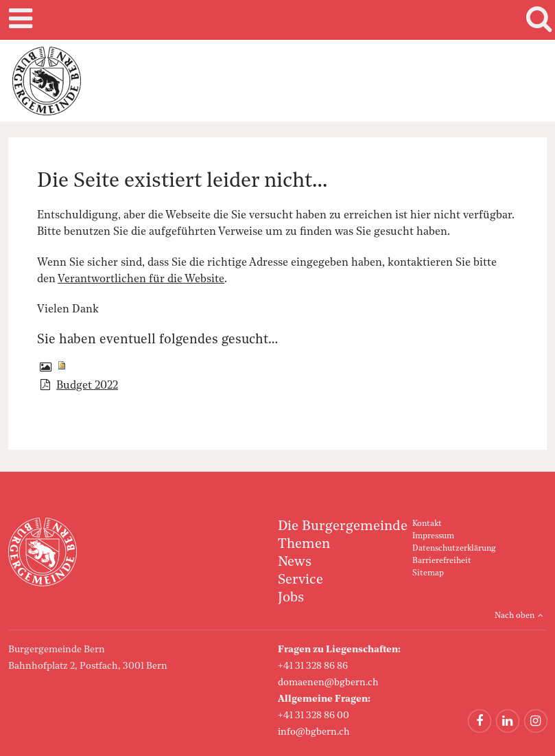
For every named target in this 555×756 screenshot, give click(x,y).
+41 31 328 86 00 (314, 715)
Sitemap (428, 573)
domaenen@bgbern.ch (328, 683)
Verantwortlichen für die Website (141, 279)
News (295, 562)
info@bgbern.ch (314, 732)
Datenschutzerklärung (454, 549)
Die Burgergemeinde (343, 527)
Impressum (433, 536)
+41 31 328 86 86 (313, 666)
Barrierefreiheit (442, 561)
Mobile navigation (19, 20)
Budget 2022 (87, 386)
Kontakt (427, 524)
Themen (304, 545)
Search (536, 20)
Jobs (291, 598)
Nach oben (515, 616)
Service (300, 580)
